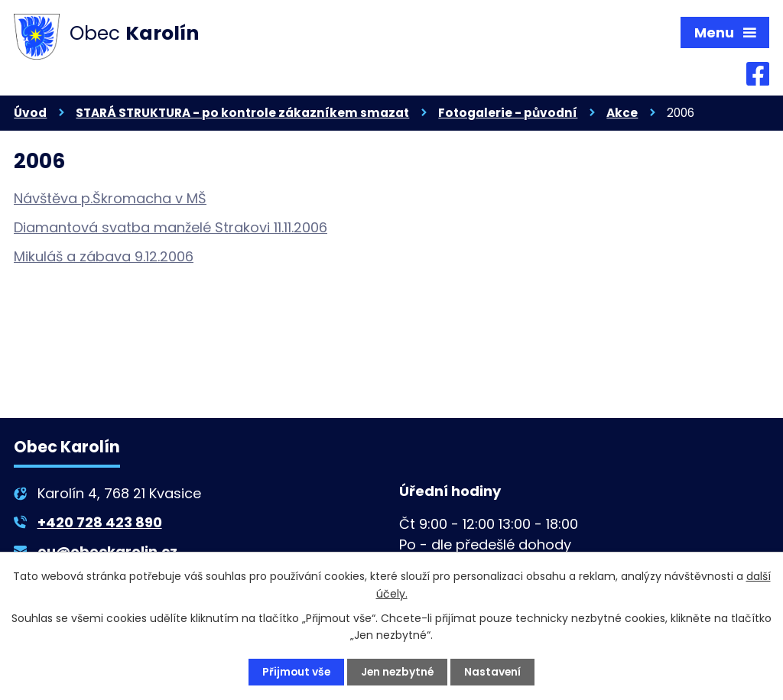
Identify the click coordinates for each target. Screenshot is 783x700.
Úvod (30, 113)
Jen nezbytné (398, 672)
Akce (622, 113)
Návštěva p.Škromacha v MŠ (110, 199)
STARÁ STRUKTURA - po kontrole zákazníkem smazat (242, 113)
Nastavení (494, 672)
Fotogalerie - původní (508, 113)
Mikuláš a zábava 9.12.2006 (104, 257)
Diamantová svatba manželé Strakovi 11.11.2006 (171, 228)
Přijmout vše (295, 672)
